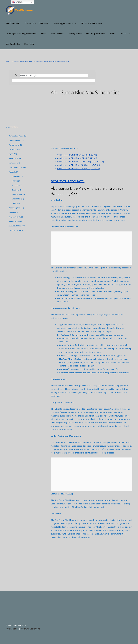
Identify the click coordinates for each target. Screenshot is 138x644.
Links (44, 34)
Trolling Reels (14, 230)
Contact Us (125, 34)
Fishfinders (13, 149)
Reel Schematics (13, 23)
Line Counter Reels (16, 167)
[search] (54, 76)
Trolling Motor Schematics (37, 23)
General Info (14, 158)
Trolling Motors (15, 226)
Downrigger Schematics (65, 23)
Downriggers (14, 145)
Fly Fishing (16, 176)
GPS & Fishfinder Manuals (92, 23)
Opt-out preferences (96, 34)
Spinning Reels (15, 221)
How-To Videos (57, 34)
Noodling (15, 190)
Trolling (15, 203)
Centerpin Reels (15, 140)
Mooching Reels (15, 208)
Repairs (12, 212)
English (17, 2)
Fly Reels (12, 154)
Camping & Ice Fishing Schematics (21, 34)
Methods (12, 172)
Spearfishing (17, 194)
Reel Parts (29, 44)
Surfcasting (17, 199)
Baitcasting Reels (16, 136)
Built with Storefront (30, 629)
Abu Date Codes (13, 44)
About (113, 34)
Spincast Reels (15, 217)
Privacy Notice (75, 34)
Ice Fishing (13, 163)
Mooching (16, 185)
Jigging (15, 181)
